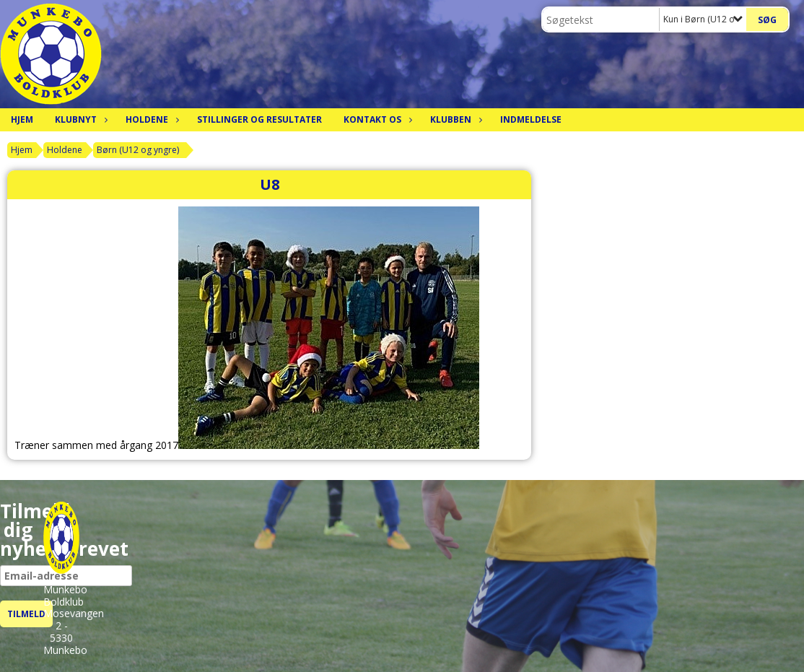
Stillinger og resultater (259, 119)
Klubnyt (79, 119)
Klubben (454, 119)
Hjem (22, 119)
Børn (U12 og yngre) (138, 150)
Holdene (150, 119)
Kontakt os (376, 119)
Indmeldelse (531, 119)
